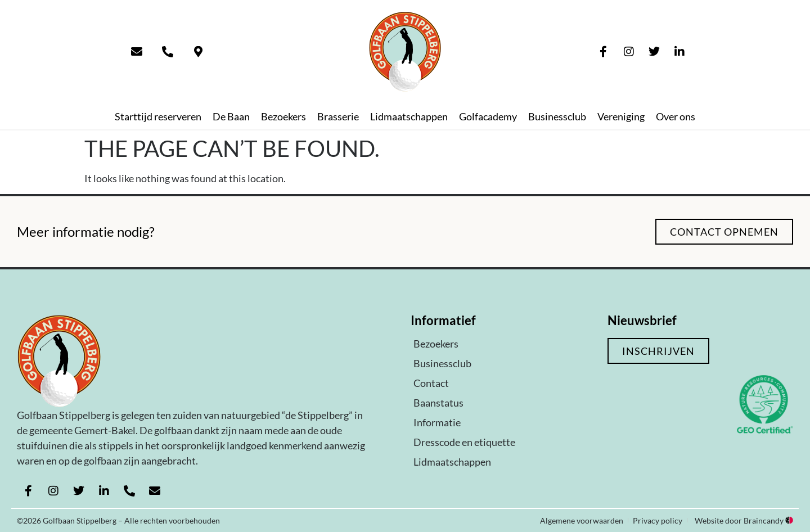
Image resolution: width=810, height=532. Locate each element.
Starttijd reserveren (158, 116)
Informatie (437, 422)
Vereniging (621, 116)
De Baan (231, 116)
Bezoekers (283, 116)
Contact (431, 383)
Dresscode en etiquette (464, 442)
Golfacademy (488, 116)
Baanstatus (438, 403)
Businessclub (557, 116)
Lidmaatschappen (409, 116)
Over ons (676, 116)
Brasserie (338, 116)
